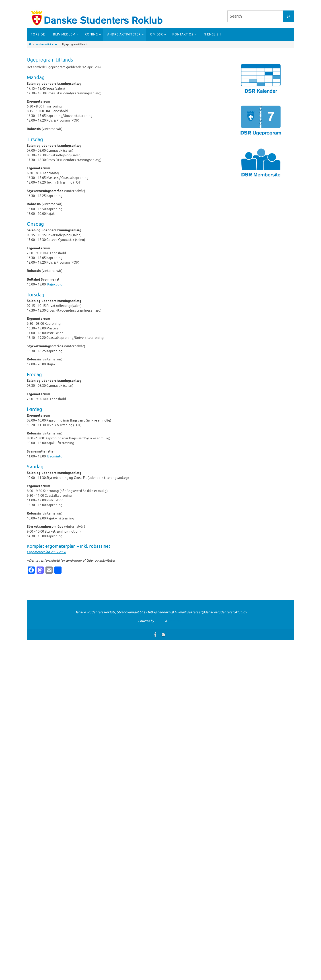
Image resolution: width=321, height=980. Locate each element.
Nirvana (159, 621)
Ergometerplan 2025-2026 (46, 552)
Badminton (56, 456)
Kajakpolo (55, 284)
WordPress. (175, 621)
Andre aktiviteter (47, 44)
